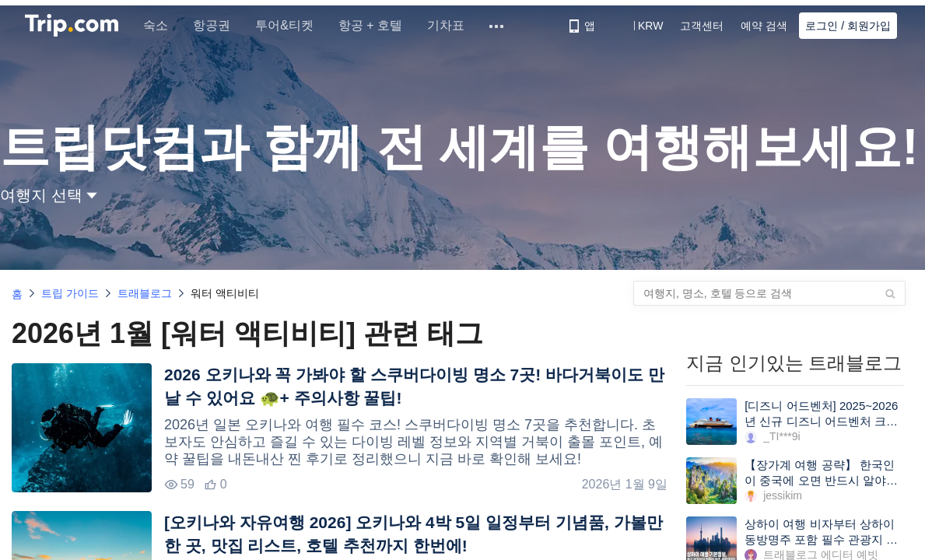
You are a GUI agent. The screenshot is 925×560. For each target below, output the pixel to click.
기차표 (449, 25)
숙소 (159, 25)
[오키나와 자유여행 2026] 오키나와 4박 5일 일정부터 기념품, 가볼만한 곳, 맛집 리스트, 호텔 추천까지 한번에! (413, 534)
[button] (639, 26)
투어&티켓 (287, 25)
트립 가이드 (70, 293)
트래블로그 (145, 293)
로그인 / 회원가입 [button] (848, 26)
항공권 (215, 25)
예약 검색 (764, 26)
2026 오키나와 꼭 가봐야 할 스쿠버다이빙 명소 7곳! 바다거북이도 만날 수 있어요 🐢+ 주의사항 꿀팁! (414, 386)
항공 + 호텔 (373, 25)
